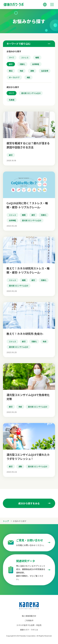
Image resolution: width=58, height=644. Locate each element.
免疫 (22, 71)
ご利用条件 (29, 620)
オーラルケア (14, 77)
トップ (6, 521)
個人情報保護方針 (29, 616)
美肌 (29, 77)
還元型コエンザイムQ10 (31, 93)
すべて (12, 57)
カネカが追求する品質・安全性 (29, 625)
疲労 (11, 64)
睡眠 (37, 57)
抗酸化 (22, 64)
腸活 (11, 71)
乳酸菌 (12, 100)
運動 (32, 71)
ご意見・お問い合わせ (30, 540)
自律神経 (36, 64)
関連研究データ (26, 561)
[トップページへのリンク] (29, 3)
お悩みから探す (20, 521)
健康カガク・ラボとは (29, 630)
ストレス (25, 57)
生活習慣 (45, 71)
